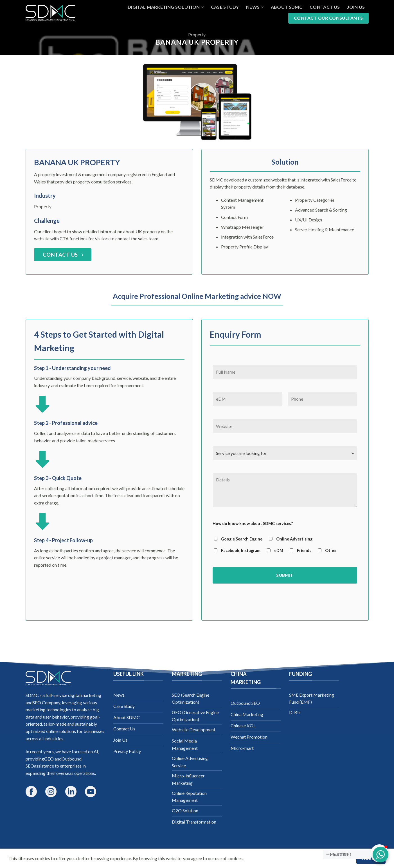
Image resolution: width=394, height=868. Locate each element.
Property (197, 34)
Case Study (225, 7)
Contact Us (325, 7)
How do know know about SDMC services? (253, 523)
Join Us (356, 7)
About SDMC (287, 7)
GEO (49, 759)
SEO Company (46, 702)
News (255, 7)
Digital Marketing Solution (166, 7)
